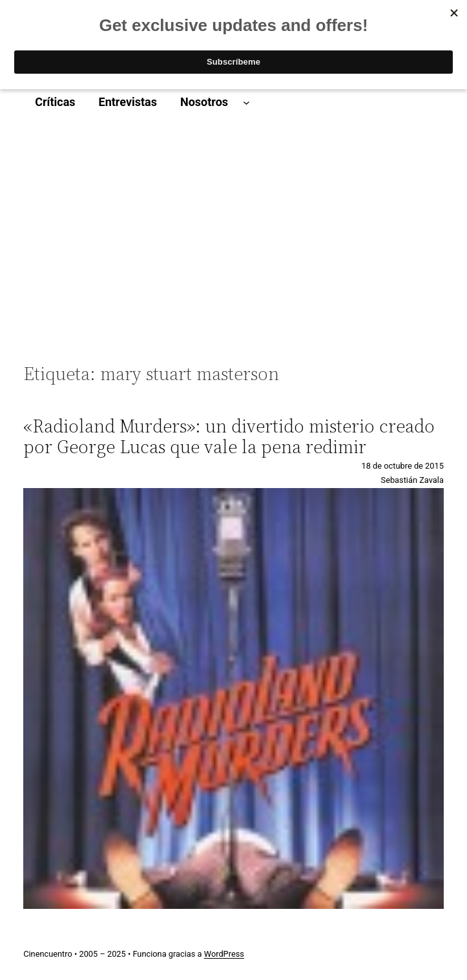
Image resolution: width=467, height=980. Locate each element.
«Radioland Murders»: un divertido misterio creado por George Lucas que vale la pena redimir (229, 436)
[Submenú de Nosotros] (246, 102)
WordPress (224, 954)
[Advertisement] (233, 239)
